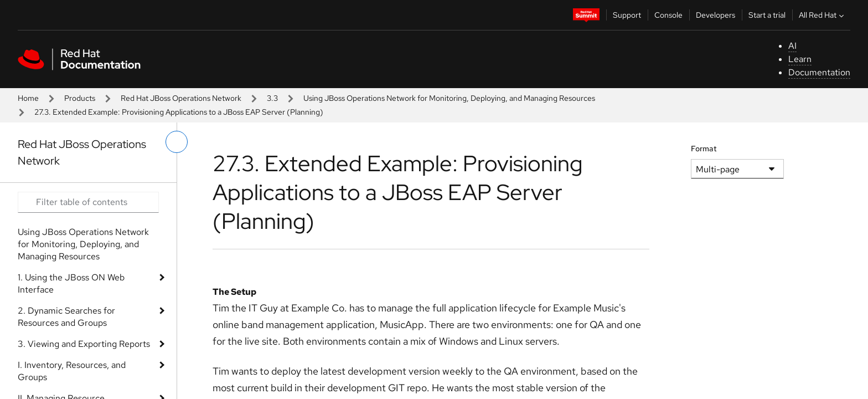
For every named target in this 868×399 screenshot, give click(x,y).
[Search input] (88, 202)
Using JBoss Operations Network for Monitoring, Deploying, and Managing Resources (449, 98)
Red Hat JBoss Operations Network (181, 98)
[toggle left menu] (177, 142)
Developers (715, 15)
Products (80, 98)
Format (704, 149)
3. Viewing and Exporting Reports (84, 344)
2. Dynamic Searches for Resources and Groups (66, 317)
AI (792, 46)
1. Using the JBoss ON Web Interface (71, 283)
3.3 (272, 98)
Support (627, 15)
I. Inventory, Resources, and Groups (72, 371)
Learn (800, 59)
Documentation (819, 72)
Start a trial (767, 15)
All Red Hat (823, 15)
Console (668, 15)
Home (28, 98)
